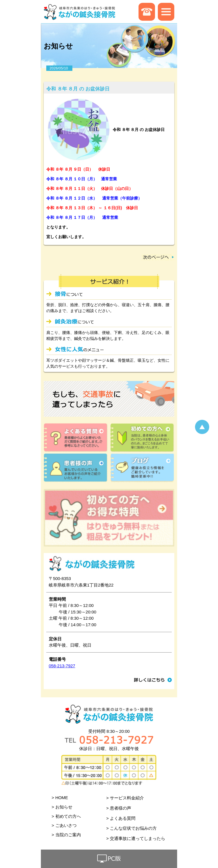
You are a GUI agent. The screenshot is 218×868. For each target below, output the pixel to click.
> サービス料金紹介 (125, 798)
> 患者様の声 (119, 808)
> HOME (60, 798)
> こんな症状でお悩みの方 (131, 828)
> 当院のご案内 (66, 835)
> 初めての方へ (66, 816)
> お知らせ (62, 807)
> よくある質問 (121, 818)
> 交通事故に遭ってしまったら (136, 838)
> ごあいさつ (64, 825)
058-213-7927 (62, 666)
